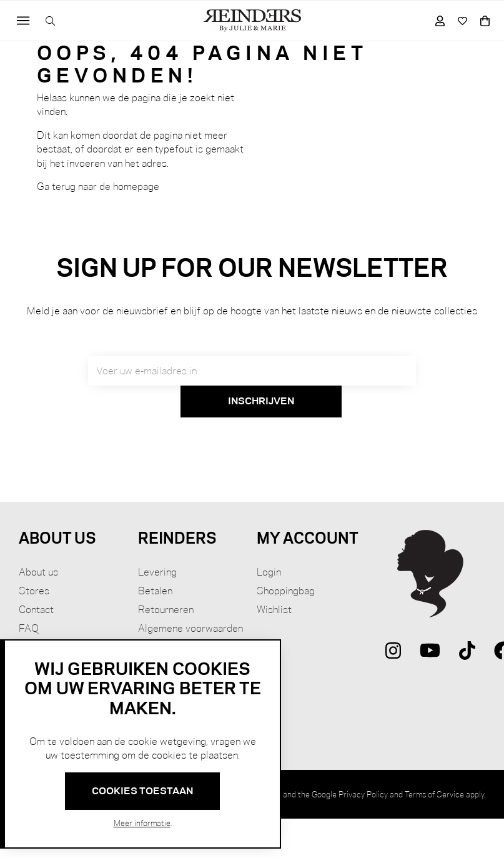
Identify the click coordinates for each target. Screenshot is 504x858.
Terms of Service (434, 794)
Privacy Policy (363, 794)
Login (269, 572)
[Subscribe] (261, 402)
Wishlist (274, 610)
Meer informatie (142, 823)
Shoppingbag (286, 591)
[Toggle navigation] (23, 21)
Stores (34, 591)
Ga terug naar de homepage (98, 187)
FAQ (29, 628)
